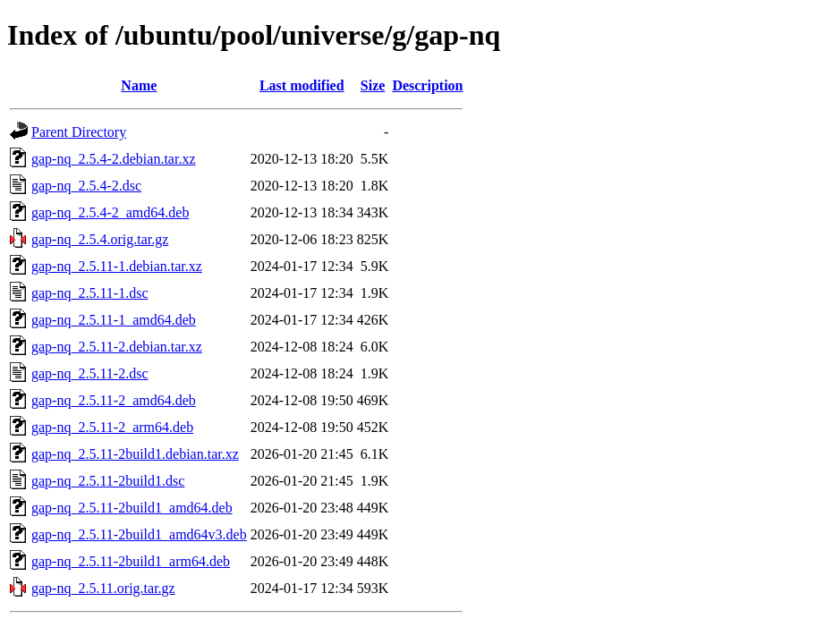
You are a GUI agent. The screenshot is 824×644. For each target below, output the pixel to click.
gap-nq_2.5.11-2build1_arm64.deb (131, 561)
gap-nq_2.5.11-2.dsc (90, 373)
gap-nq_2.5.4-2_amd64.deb (110, 212)
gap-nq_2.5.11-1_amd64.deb (114, 320)
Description (427, 85)
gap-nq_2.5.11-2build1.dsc (108, 481)
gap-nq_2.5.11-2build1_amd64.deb (132, 508)
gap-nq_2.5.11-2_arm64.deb (112, 427)
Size (373, 85)
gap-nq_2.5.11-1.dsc (90, 293)
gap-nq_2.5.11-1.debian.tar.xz (117, 266)
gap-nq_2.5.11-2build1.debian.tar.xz (135, 454)
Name (139, 85)
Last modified (302, 85)
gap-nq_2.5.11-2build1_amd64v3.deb (139, 534)
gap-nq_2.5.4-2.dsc (86, 186)
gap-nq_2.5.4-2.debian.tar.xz (114, 159)
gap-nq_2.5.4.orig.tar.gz (100, 239)
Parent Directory (79, 132)
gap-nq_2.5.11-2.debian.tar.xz (117, 347)
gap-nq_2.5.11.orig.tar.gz (103, 588)
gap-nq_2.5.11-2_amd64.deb (114, 400)
